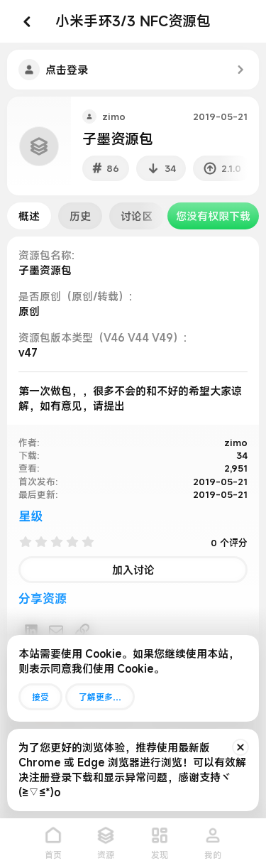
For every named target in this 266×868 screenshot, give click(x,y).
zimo (114, 116)
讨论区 (137, 216)
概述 (29, 216)
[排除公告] (240, 747)
